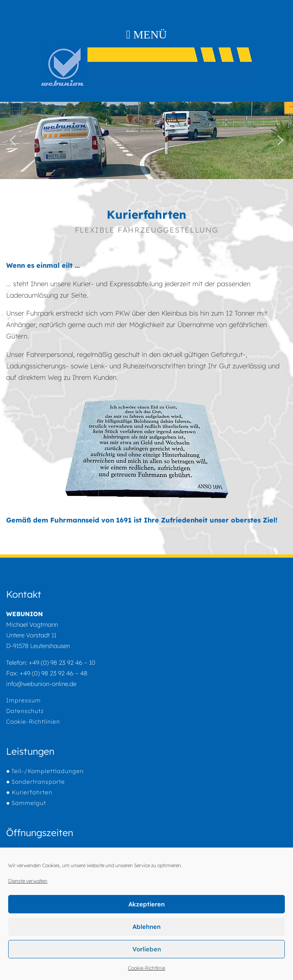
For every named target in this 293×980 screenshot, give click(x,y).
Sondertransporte (38, 782)
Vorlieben (147, 949)
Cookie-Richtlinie (146, 968)
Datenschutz (25, 711)
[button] (13, 140)
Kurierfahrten (31, 792)
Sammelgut (29, 803)
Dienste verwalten (28, 881)
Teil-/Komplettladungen (48, 771)
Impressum (23, 700)
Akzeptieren (146, 904)
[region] (146, 140)
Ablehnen (146, 927)
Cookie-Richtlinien (33, 722)
